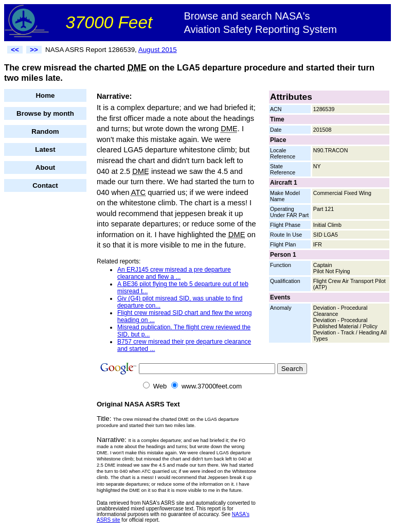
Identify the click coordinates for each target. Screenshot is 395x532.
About (46, 167)
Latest (45, 149)
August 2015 (158, 50)
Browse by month (45, 113)
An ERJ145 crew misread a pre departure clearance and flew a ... (174, 273)
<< (15, 50)
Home (45, 95)
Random (45, 131)
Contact (45, 185)
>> (34, 50)
